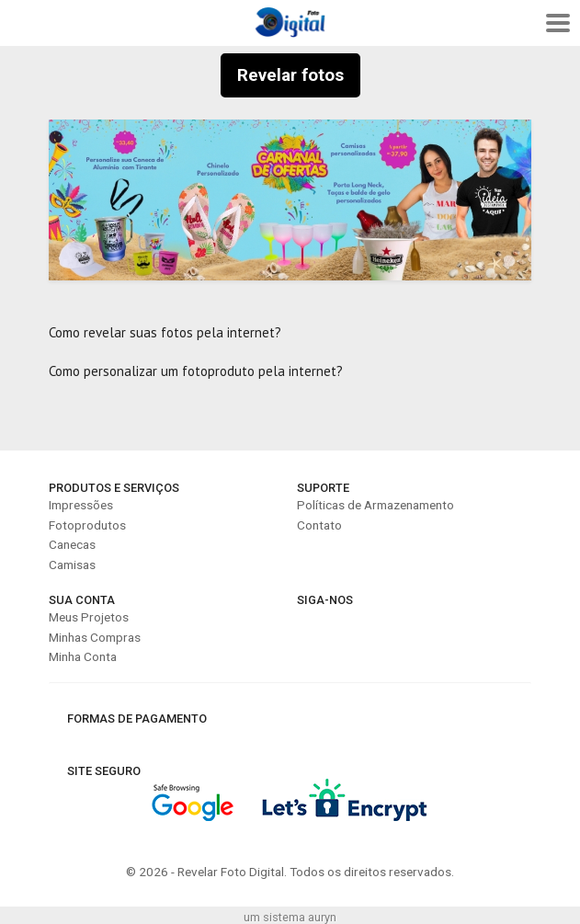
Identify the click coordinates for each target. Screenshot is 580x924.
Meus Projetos (89, 617)
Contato (319, 525)
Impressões (81, 505)
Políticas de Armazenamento (375, 505)
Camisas (72, 565)
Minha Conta (83, 656)
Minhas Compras (95, 637)
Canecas (72, 544)
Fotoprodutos (87, 525)
